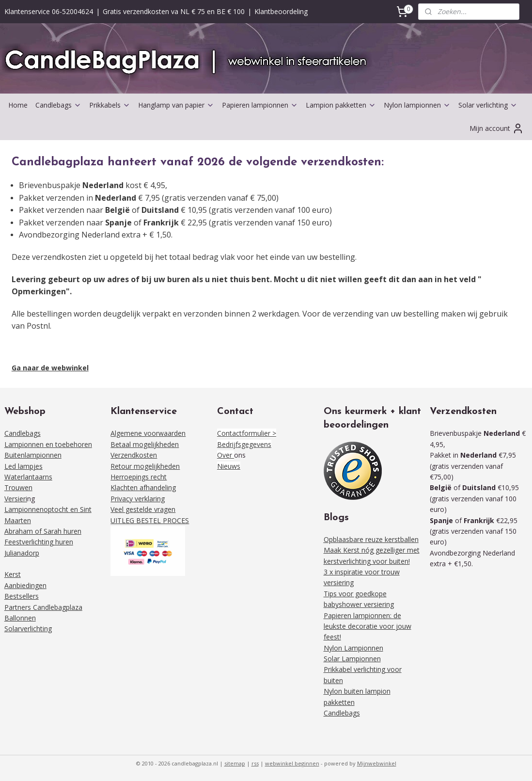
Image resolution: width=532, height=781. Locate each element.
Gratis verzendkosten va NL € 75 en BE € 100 (174, 11)
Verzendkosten (134, 455)
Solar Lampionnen (352, 659)
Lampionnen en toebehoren (48, 444)
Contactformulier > (247, 433)
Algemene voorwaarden (148, 433)
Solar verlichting (488, 105)
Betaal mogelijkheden (145, 444)
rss (255, 763)
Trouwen (18, 487)
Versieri (16, 499)
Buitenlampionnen (33, 455)
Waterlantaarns (28, 477)
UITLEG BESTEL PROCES (150, 520)
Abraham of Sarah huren (43, 531)
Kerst (13, 574)
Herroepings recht (139, 477)
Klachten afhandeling (143, 487)
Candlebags (58, 105)
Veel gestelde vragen (143, 509)
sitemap (235, 763)
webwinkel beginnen (292, 763)
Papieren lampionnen (260, 105)
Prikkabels (110, 105)
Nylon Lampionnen (353, 648)
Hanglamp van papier (176, 105)
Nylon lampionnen (417, 105)
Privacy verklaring (138, 499)
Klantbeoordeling (281, 11)
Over (226, 455)
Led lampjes (23, 466)
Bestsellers (22, 596)
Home (18, 105)
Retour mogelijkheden (145, 466)
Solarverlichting (28, 629)
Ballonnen (20, 618)
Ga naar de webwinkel (50, 368)
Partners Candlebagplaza (43, 607)
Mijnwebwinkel (377, 763)
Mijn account (497, 128)
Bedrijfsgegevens (244, 444)
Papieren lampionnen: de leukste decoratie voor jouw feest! (368, 626)
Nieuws (229, 466)
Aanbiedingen (25, 585)
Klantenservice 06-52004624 (49, 11)
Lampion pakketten (341, 105)
